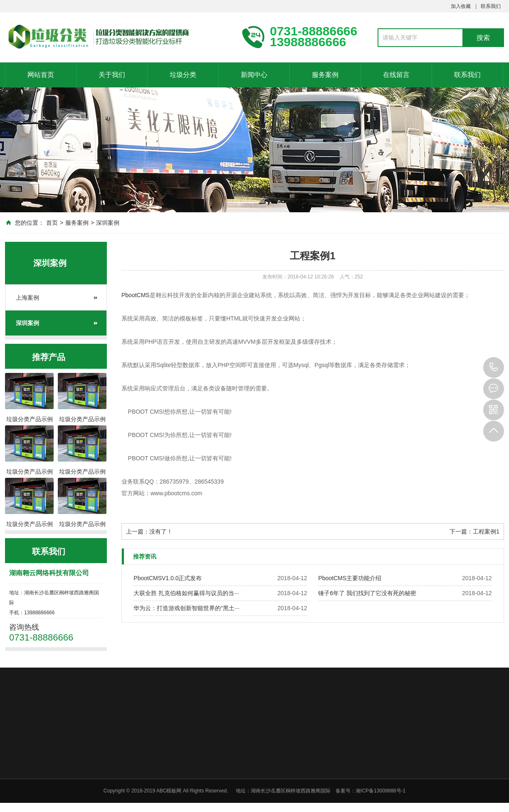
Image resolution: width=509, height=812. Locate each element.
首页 (52, 223)
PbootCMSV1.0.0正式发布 (168, 578)
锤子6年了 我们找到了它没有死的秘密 (367, 593)
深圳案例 (108, 223)
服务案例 (325, 75)
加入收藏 (461, 6)
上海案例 (27, 298)
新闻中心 (254, 75)
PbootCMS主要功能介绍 (350, 578)
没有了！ (161, 531)
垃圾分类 (183, 75)
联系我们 (491, 6)
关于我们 (112, 75)
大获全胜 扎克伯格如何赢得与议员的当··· (186, 593)
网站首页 (41, 75)
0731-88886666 (494, 368)
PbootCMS (136, 295)
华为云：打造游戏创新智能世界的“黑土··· (186, 608)
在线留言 (396, 75)
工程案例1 (486, 531)
